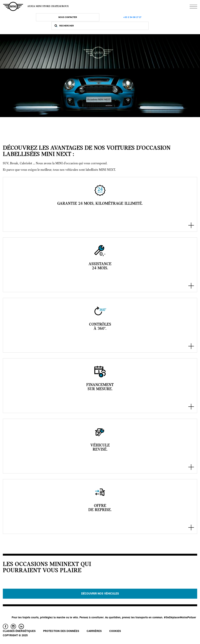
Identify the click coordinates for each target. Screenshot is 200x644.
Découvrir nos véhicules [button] (100, 594)
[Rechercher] (103, 26)
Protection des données (61, 631)
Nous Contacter (68, 17)
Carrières (94, 631)
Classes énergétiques (19, 631)
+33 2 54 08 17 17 (132, 17)
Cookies (115, 631)
